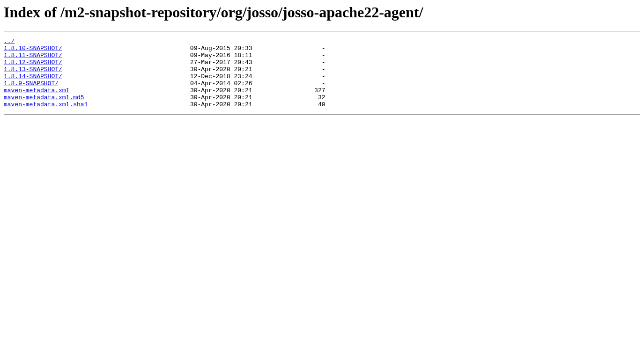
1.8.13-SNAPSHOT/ (33, 76)
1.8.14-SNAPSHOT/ (33, 84)
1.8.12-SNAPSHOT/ (33, 67)
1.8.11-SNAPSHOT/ (33, 59)
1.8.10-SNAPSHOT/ (33, 51)
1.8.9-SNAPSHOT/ (31, 93)
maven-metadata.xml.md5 (44, 110)
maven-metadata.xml (37, 101)
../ (9, 42)
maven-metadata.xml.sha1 (46, 118)
